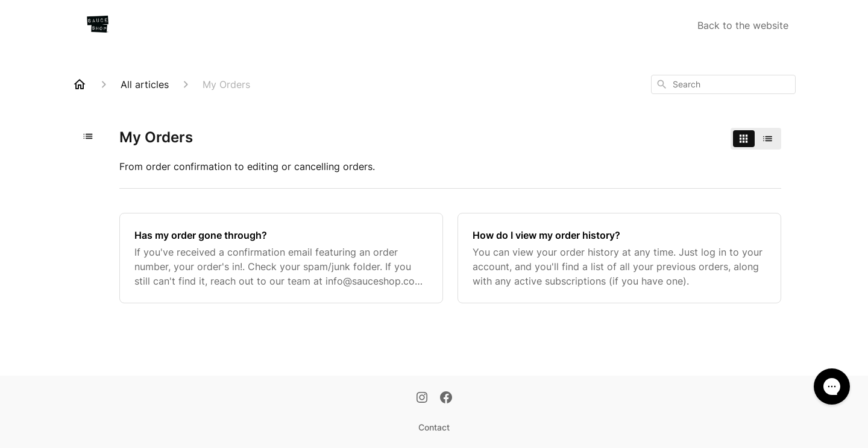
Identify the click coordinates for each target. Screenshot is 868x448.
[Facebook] (446, 399)
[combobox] (723, 84)
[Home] (80, 84)
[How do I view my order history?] (619, 258)
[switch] (756, 139)
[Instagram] (422, 399)
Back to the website (743, 25)
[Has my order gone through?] (281, 258)
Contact (434, 427)
